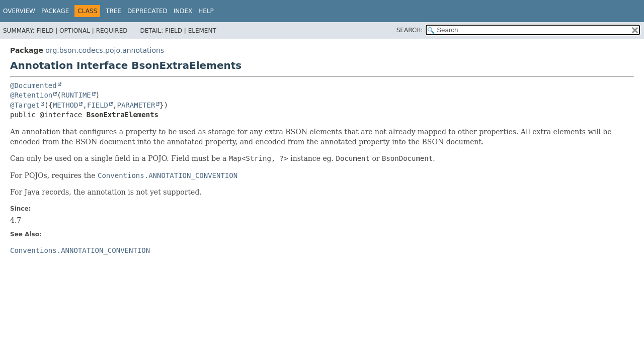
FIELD (98, 105)
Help (206, 11)
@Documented (33, 85)
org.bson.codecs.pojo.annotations (105, 50)
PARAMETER (136, 105)
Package (55, 11)
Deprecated (147, 11)
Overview (19, 11)
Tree (113, 11)
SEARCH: (410, 30)
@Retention (31, 95)
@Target (25, 105)
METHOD (66, 105)
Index (183, 11)
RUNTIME (76, 95)
